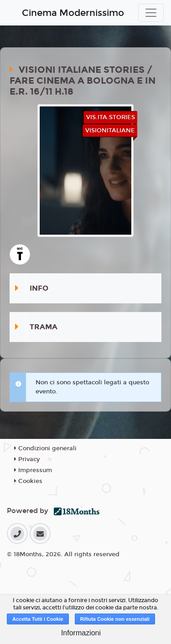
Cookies (28, 481)
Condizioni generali (45, 448)
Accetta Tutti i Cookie (38, 619)
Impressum (33, 470)
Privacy (27, 459)
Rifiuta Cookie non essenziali (115, 619)
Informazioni (81, 633)
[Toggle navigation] (151, 13)
